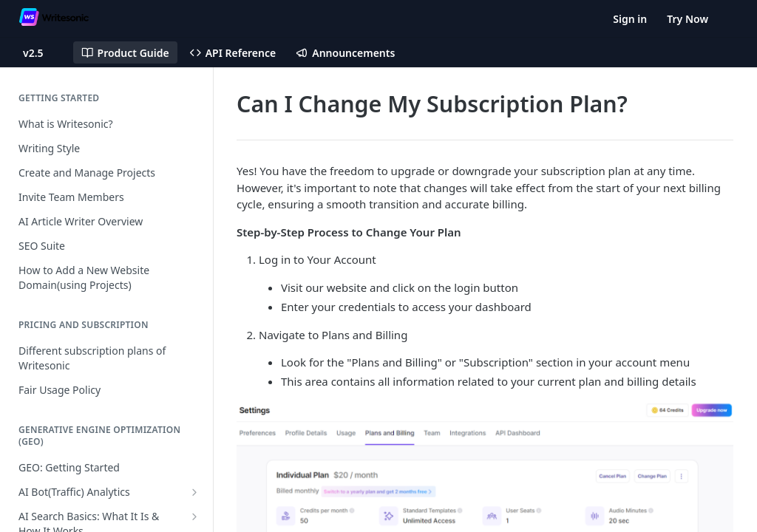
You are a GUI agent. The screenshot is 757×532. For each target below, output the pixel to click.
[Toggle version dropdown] (42, 52)
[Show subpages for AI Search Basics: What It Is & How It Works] (194, 516)
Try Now (688, 19)
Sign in (630, 19)
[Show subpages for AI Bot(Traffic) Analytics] (194, 492)
